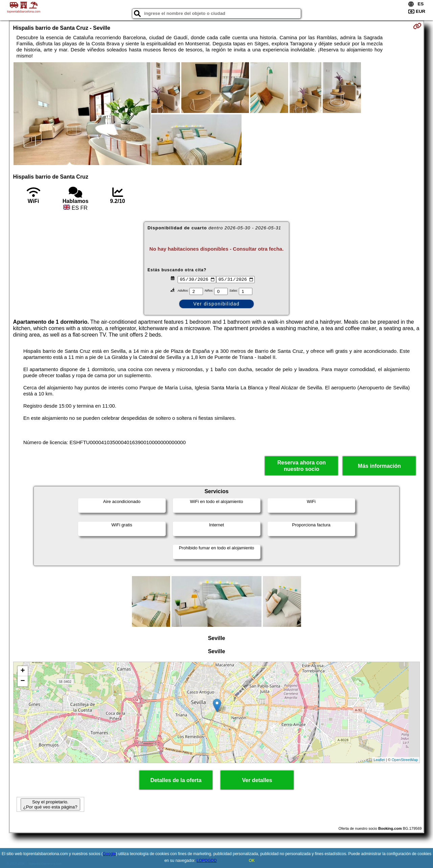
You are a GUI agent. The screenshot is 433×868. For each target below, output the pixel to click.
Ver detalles (257, 780)
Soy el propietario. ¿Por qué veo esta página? (50, 804)
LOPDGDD (207, 861)
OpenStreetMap (405, 760)
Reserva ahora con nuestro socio (302, 466)
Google (109, 854)
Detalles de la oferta (176, 780)
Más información (379, 466)
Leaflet (379, 760)
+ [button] (22, 671)
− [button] (22, 681)
